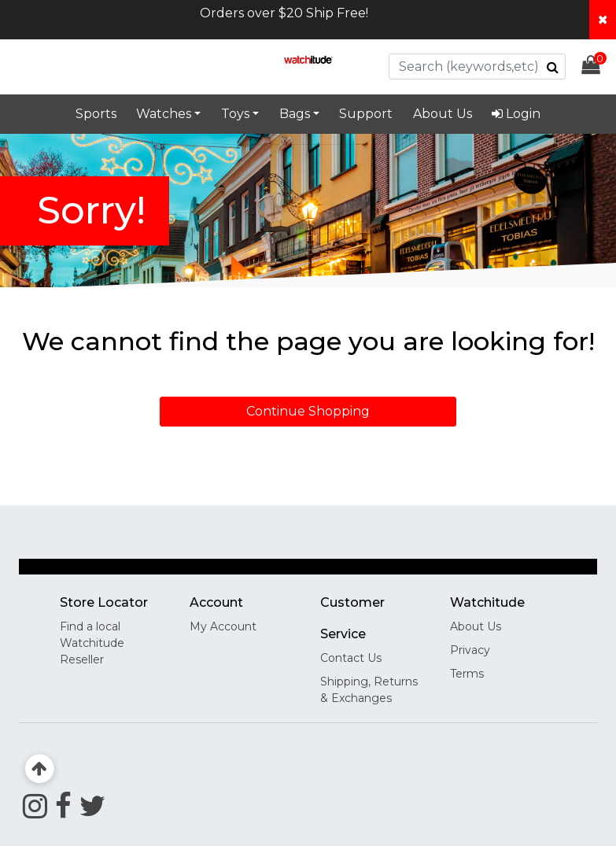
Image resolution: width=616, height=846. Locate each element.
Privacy (470, 650)
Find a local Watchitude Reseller (92, 643)
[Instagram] (35, 806)
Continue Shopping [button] (308, 411)
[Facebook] (63, 806)
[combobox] (477, 66)
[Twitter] (92, 806)
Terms (467, 674)
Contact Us (351, 658)
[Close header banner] (603, 20)
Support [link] (366, 114)
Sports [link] (96, 114)
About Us (476, 626)
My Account (223, 626)
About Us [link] (443, 114)
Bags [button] (295, 114)
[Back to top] (40, 769)
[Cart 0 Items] (599, 67)
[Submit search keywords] (553, 67)
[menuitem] (517, 114)
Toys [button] (235, 114)
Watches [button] (164, 114)
